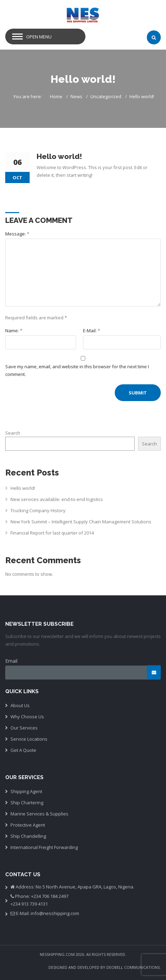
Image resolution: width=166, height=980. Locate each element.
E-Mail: (92, 331)
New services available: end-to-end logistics (57, 499)
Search (13, 433)
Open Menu (39, 37)
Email (11, 661)
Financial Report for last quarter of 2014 (52, 533)
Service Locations (29, 739)
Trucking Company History (38, 510)
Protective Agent (28, 825)
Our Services (24, 728)
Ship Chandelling (28, 836)
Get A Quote (23, 750)
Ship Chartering (27, 803)
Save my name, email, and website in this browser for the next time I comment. (77, 370)
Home (56, 96)
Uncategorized (106, 96)
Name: (14, 331)
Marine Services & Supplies (39, 814)
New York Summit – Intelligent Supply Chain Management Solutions (81, 522)
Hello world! (23, 488)
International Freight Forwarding (44, 847)
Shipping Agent (26, 791)
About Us (20, 705)
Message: (17, 234)
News (76, 96)
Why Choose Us (27, 717)
